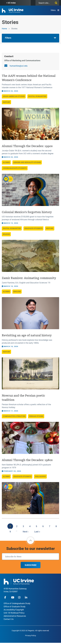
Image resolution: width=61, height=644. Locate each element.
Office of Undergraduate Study (17, 603)
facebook (6, 597)
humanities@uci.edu (19, 66)
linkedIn (26, 597)
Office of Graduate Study (15, 606)
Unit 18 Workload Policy (14, 613)
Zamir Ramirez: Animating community (29, 278)
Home (4, 28)
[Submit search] (56, 2)
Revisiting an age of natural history (27, 335)
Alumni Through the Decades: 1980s (27, 460)
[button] (30, 540)
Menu (53, 10)
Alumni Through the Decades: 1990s (27, 146)
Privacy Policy (31, 635)
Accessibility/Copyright (14, 610)
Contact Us (9, 619)
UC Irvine (12, 3)
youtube (13, 597)
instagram (20, 597)
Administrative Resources (15, 616)
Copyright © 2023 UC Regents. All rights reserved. (30, 631)
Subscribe (31, 565)
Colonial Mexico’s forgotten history (27, 212)
